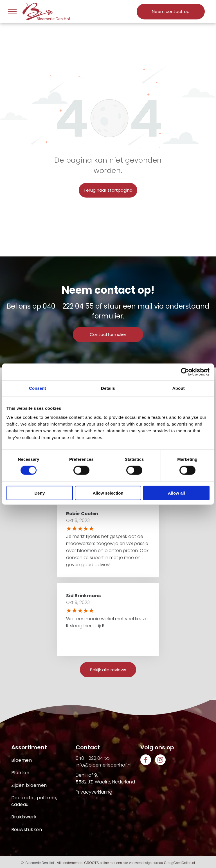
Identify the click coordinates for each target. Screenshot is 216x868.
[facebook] (146, 760)
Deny (40, 493)
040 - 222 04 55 (68, 306)
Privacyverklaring (94, 792)
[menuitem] (43, 760)
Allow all (176, 493)
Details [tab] (108, 388)
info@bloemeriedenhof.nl (103, 765)
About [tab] (179, 388)
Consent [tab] (38, 388)
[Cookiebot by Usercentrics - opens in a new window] (185, 372)
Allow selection (108, 493)
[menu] (12, 12)
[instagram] (160, 760)
